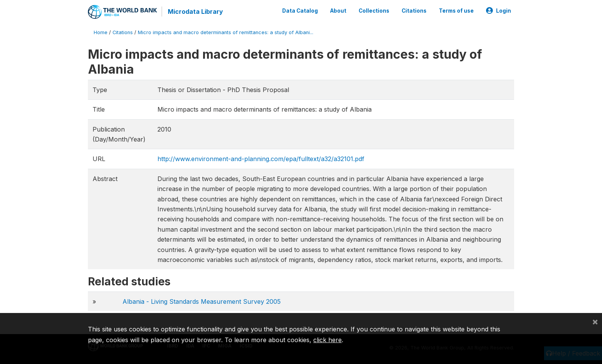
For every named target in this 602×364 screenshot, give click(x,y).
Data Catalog (300, 11)
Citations (414, 11)
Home (101, 32)
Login (499, 11)
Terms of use (456, 11)
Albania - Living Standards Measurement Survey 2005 (202, 301)
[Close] (595, 321)
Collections (374, 11)
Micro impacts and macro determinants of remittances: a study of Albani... (226, 32)
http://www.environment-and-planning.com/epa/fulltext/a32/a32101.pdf (261, 159)
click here (327, 340)
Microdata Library (195, 12)
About (338, 11)
